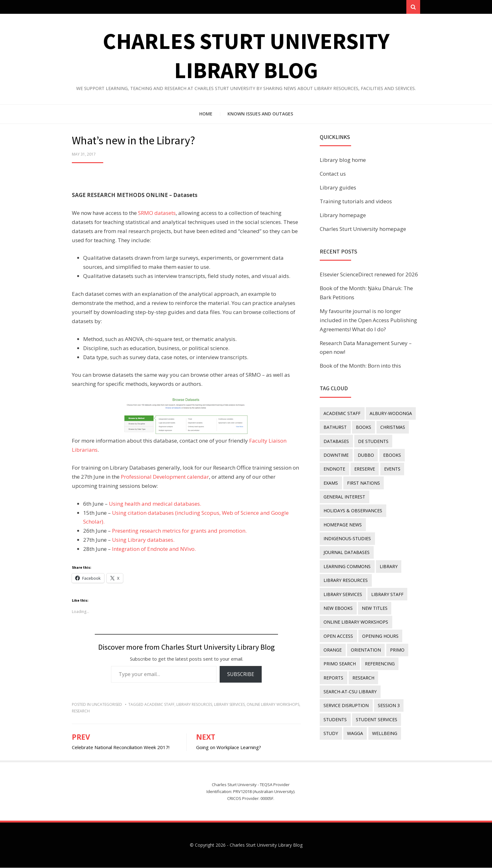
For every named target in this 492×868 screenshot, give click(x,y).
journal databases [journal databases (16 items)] (347, 551)
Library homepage (343, 215)
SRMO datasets (157, 213)
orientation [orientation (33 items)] (366, 647)
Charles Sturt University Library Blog (266, 845)
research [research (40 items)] (363, 675)
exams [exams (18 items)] (331, 482)
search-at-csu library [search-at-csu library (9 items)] (350, 688)
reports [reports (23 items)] (333, 675)
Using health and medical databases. (154, 504)
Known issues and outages (260, 114)
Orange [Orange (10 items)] (333, 647)
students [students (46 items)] (335, 716)
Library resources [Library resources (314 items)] (346, 578)
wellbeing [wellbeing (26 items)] (384, 730)
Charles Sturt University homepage (363, 229)
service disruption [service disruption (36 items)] (346, 702)
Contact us (333, 174)
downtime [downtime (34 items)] (336, 455)
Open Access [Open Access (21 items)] (338, 634)
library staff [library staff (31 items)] (340, 592)
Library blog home (343, 160)
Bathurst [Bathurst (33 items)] (335, 427)
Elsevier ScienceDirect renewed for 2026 (369, 275)
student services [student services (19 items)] (376, 716)
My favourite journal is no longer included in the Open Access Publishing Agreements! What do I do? (368, 320)
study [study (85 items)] (331, 730)
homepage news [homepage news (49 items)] (343, 523)
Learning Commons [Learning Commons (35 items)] (347, 565)
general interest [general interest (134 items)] (344, 496)
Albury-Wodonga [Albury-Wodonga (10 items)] (390, 414)
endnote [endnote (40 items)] (334, 469)
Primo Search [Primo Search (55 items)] (340, 661)
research (81, 711)
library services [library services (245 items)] (396, 578)
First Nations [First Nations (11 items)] (363, 482)
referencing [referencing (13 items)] (380, 661)
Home (206, 114)
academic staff (159, 705)
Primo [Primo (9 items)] (397, 647)
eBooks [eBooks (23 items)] (391, 455)
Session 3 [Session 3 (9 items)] (388, 702)
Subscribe (241, 675)
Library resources (194, 705)
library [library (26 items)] (388, 565)
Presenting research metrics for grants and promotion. (179, 531)
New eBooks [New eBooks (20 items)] (379, 592)
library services (229, 705)
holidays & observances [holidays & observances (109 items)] (353, 510)
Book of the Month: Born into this (360, 366)
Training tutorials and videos (356, 202)
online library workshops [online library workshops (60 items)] (356, 620)
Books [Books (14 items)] (363, 427)
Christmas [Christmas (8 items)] (392, 427)
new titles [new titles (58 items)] (336, 606)
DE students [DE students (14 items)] (373, 441)
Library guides (338, 188)
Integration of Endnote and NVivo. (154, 549)
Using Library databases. (143, 540)
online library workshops (273, 705)
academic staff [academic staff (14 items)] (342, 414)
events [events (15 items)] (392, 469)
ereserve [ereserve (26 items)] (364, 469)
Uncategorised (107, 705)
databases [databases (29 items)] (336, 441)
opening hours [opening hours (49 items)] (380, 634)
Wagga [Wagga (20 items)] (355, 730)
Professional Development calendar (165, 477)
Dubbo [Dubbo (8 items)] (366, 455)
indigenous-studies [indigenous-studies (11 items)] (347, 537)
